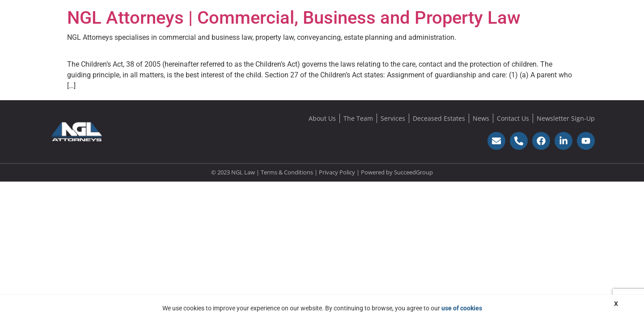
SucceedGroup (413, 172)
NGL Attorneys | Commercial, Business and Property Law (294, 18)
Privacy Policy (337, 172)
